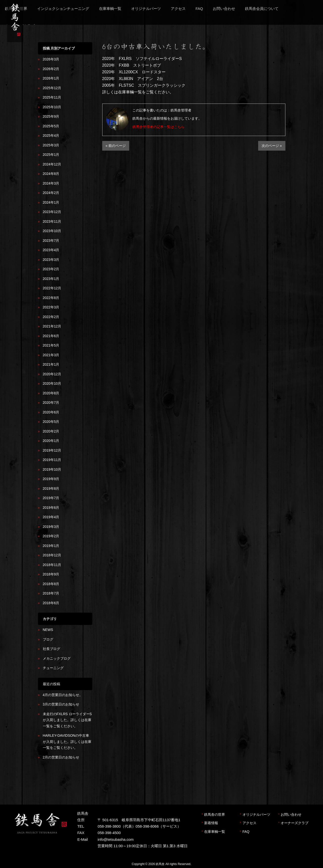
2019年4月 (51, 517)
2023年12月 (52, 212)
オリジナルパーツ (256, 814)
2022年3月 (51, 307)
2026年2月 (51, 69)
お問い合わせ (291, 814)
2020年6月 (51, 412)
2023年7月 (51, 241)
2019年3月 (51, 527)
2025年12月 (52, 88)
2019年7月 (51, 498)
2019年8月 (51, 488)
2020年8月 (51, 393)
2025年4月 (51, 136)
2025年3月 (51, 145)
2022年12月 (52, 288)
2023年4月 (51, 250)
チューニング (53, 668)
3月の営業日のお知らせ (61, 704)
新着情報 (211, 823)
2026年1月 (51, 78)
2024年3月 (51, 183)
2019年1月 (51, 546)
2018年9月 (51, 574)
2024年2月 (51, 193)
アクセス (249, 823)
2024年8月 (51, 174)
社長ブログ (51, 649)
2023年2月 (51, 269)
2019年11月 (52, 460)
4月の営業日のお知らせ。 (63, 695)
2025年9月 (51, 116)
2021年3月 (51, 355)
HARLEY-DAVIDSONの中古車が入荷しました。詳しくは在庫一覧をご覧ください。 (67, 742)
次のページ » (272, 146)
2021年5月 (51, 345)
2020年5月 (51, 422)
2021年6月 (51, 336)
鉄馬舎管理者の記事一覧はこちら (158, 127)
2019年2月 (51, 536)
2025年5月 (51, 126)
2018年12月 (52, 555)
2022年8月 (51, 298)
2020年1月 (51, 441)
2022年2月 (51, 317)
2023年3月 (51, 260)
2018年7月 (51, 593)
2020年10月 (52, 383)
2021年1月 (51, 364)
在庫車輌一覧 (215, 832)
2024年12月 (52, 164)
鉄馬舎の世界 (215, 814)
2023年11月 (52, 221)
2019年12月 (52, 450)
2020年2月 (51, 431)
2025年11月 (52, 97)
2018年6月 (51, 603)
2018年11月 (52, 565)
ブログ (48, 639)
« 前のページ (116, 146)
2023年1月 (51, 279)
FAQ (246, 832)
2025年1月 (51, 155)
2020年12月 (52, 374)
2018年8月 (51, 584)
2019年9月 (51, 479)
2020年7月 (51, 403)
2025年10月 (52, 107)
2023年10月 (52, 231)
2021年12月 (52, 326)
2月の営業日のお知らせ (61, 757)
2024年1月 (51, 202)
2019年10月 (52, 469)
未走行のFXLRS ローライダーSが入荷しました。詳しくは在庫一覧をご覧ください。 (67, 720)
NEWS (48, 630)
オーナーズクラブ (295, 823)
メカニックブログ (57, 658)
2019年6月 (51, 508)
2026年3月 (51, 59)
